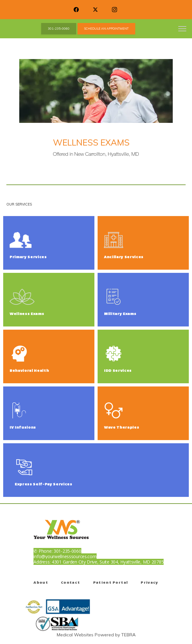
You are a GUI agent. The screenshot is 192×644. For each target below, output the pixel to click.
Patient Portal (111, 583)
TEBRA (128, 635)
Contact (70, 583)
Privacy (149, 583)
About (41, 583)
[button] (182, 29)
